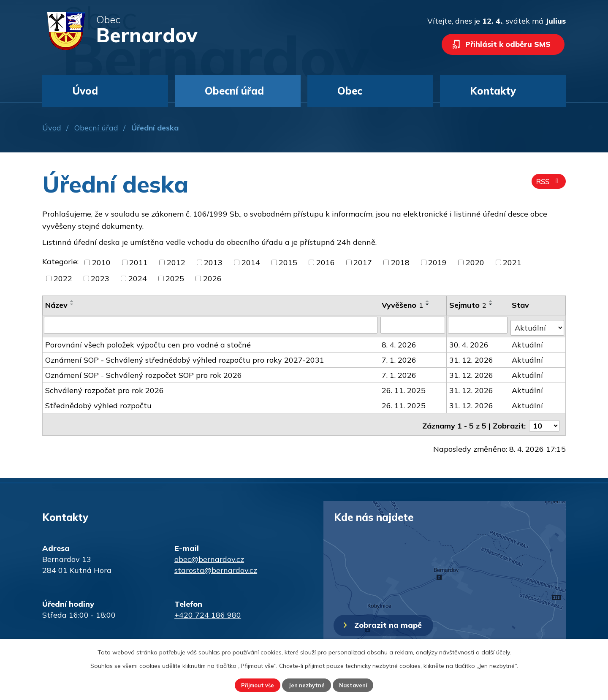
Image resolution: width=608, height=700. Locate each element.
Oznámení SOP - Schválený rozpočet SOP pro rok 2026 (144, 372)
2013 (213, 262)
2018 (400, 262)
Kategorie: (60, 262)
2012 (176, 262)
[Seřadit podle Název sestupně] (72, 304)
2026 (212, 278)
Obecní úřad (96, 128)
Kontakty (493, 91)
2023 (100, 278)
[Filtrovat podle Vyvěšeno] (413, 325)
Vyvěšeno (403, 305)
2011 (138, 262)
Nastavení (361, 684)
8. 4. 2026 (399, 342)
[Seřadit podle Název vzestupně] (72, 301)
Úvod (52, 128)
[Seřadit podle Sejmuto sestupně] (491, 304)
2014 (251, 262)
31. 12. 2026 (472, 357)
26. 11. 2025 (404, 387)
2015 (288, 262)
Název (56, 305)
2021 (512, 262)
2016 (326, 262)
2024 (138, 278)
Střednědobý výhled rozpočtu (98, 403)
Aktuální (528, 342)
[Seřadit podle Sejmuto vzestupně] (491, 301)
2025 (175, 278)
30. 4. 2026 (469, 342)
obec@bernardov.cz (209, 553)
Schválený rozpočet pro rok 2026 (104, 387)
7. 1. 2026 (399, 357)
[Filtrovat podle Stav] (537, 324)
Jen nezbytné (307, 684)
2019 (437, 262)
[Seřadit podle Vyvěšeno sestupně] (428, 304)
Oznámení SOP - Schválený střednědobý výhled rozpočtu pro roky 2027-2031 (185, 357)
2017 (363, 262)
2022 (63, 278)
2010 (101, 262)
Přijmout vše (250, 684)
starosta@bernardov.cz (216, 564)
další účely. (496, 651)
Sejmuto (468, 305)
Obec (350, 91)
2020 (475, 262)
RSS (547, 185)
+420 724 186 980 (208, 609)
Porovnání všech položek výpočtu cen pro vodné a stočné (148, 342)
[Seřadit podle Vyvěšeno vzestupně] (428, 301)
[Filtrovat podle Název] (211, 325)
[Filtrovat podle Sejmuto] (478, 325)
